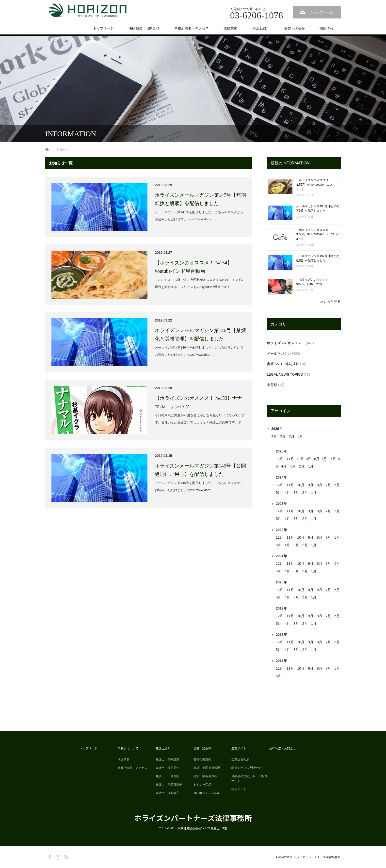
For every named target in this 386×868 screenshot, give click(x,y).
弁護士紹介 (261, 28)
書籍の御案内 (202, 759)
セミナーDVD (202, 785)
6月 (333, 459)
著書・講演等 (294, 28)
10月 (300, 459)
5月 (278, 493)
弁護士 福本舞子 (167, 793)
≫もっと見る (330, 302)
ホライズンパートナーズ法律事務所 (193, 818)
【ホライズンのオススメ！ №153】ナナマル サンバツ (198, 402)
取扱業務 (230, 28)
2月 (292, 436)
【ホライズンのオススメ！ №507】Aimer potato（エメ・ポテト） (317, 185)
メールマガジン (279, 354)
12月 (279, 459)
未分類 (272, 385)
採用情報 (326, 28)
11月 (290, 459)
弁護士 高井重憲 (167, 759)
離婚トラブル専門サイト (248, 768)
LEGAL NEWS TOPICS (285, 374)
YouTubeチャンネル (207, 793)
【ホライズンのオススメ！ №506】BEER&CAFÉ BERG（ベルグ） (318, 234)
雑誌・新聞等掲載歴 (207, 768)
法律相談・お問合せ (144, 28)
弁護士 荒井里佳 (167, 768)
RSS (66, 856)
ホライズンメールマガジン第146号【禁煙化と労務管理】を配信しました (200, 335)
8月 (317, 459)
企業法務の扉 (240, 759)
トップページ (103, 28)
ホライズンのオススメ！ (286, 343)
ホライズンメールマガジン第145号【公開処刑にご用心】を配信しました (200, 470)
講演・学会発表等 (205, 776)
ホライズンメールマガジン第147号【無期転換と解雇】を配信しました (200, 199)
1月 (301, 436)
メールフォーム (321, 12)
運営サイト (239, 748)
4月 (274, 436)
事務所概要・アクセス (192, 28)
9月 (309, 459)
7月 (324, 459)
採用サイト (239, 789)
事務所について (128, 748)
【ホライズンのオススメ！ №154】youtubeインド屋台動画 (193, 267)
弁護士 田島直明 (167, 776)
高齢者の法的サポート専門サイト (249, 779)
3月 (283, 436)
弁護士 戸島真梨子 (169, 785)
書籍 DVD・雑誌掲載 (283, 364)
